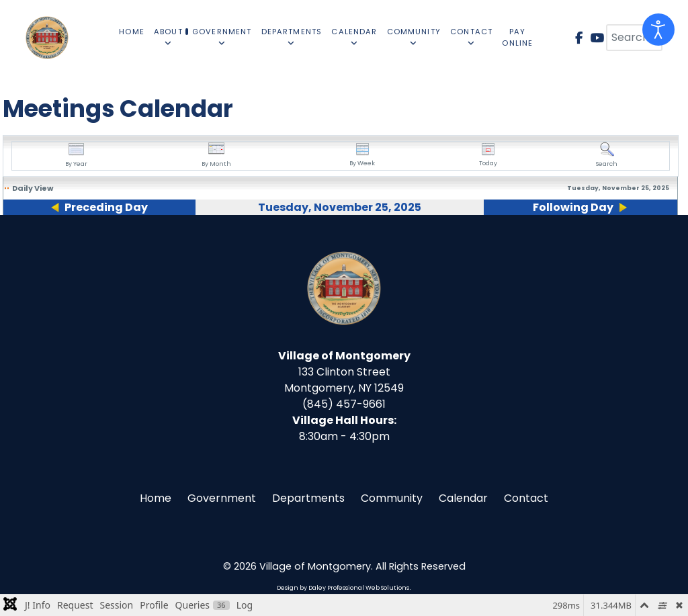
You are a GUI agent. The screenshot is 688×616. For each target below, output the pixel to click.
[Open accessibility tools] (658, 30)
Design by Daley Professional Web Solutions (343, 588)
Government (222, 498)
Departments (308, 498)
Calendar (463, 498)
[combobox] (634, 38)
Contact (526, 498)
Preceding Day (106, 207)
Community (392, 498)
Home (156, 498)
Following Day (573, 207)
